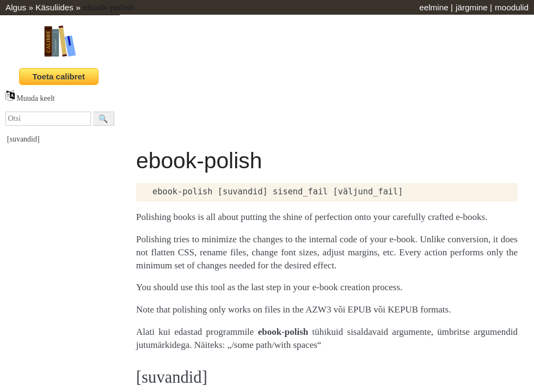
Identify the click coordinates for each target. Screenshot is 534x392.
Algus (16, 7)
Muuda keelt (30, 98)
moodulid (512, 7)
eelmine (434, 7)
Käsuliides (54, 7)
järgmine (472, 7)
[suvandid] (23, 139)
